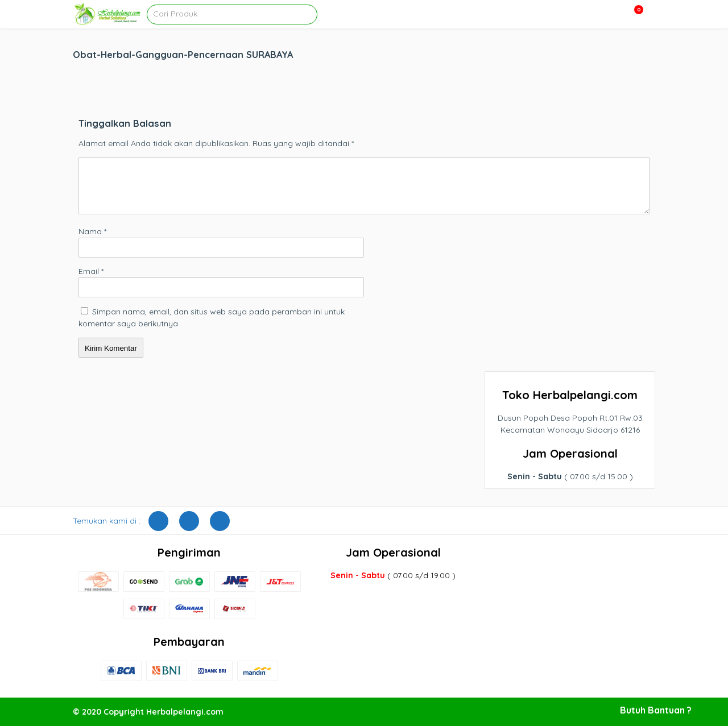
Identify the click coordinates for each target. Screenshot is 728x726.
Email (91, 271)
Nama (92, 231)
